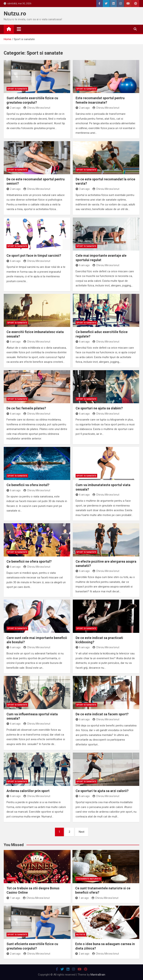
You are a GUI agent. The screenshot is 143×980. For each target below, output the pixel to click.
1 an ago (13, 898)
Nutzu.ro (15, 13)
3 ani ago (83, 189)
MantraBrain (98, 975)
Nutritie (81, 935)
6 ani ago (14, 261)
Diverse (12, 879)
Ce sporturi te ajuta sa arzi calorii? (102, 791)
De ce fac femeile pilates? (26, 408)
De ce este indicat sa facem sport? (102, 714)
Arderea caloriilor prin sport (28, 791)
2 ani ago (14, 108)
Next (82, 832)
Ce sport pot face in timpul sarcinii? (34, 255)
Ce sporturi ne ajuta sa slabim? (99, 408)
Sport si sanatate (17, 89)
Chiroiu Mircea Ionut (37, 108)
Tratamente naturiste (88, 879)
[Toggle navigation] (19, 29)
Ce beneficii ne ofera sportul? (29, 561)
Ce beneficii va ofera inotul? (28, 485)
